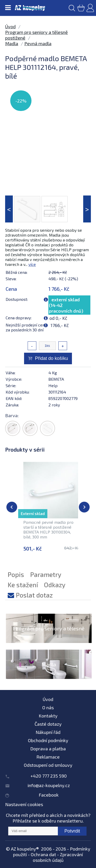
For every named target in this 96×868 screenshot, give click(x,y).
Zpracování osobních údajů (58, 857)
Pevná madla (38, 43)
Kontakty (48, 716)
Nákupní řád (48, 732)
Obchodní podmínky (48, 740)
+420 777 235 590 (49, 776)
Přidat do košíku (51, 358)
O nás (48, 707)
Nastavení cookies (24, 804)
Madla (12, 43)
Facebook (49, 795)
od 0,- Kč (58, 318)
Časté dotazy (48, 724)
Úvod (10, 26)
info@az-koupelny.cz (49, 785)
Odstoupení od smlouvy (48, 765)
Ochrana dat (43, 854)
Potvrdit (72, 831)
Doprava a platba (48, 749)
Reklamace (48, 757)
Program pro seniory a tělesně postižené (49, 634)
